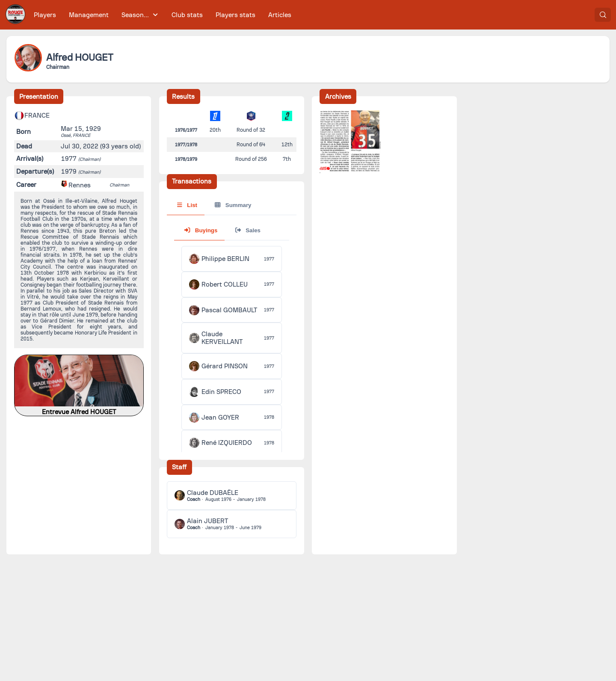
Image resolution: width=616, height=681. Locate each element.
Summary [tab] (233, 205)
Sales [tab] (248, 230)
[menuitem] (45, 15)
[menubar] (163, 15)
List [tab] (187, 205)
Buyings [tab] (201, 230)
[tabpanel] (232, 444)
